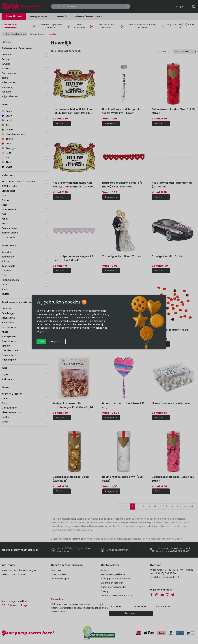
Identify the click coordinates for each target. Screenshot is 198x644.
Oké (41, 341)
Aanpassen (56, 341)
